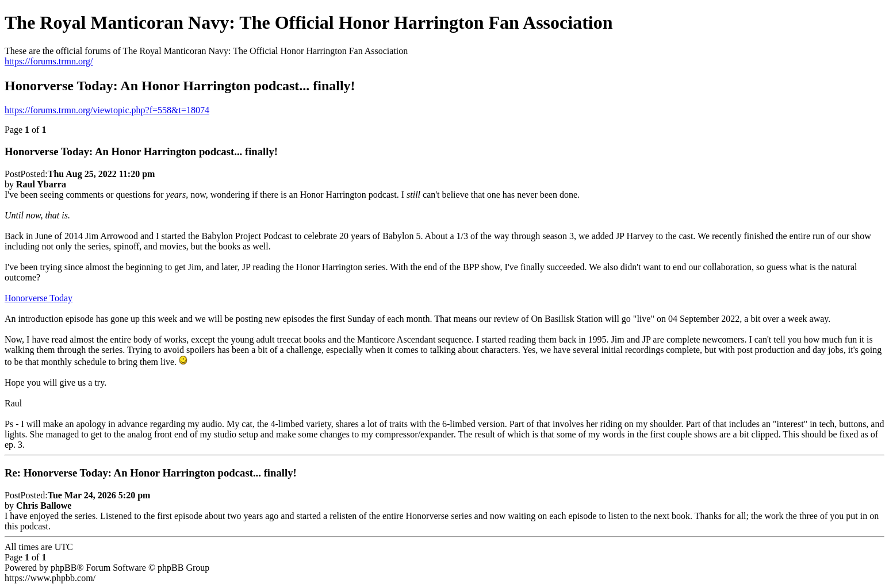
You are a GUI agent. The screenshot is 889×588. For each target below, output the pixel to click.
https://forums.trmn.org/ (49, 61)
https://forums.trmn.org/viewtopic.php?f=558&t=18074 (107, 110)
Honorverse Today (39, 298)
